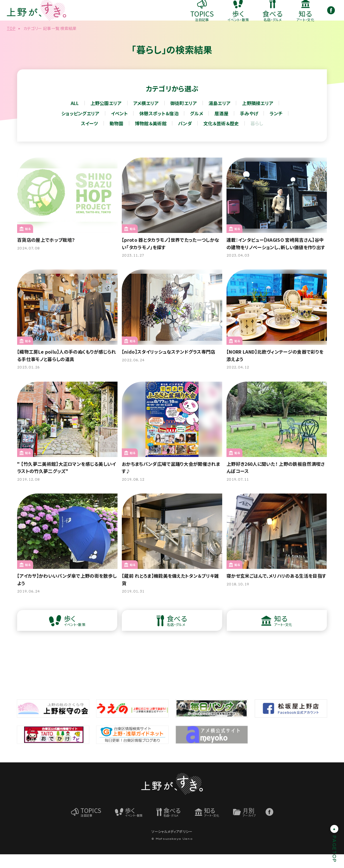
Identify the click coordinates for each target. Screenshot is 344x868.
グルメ (197, 127)
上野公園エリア (106, 117)
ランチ (276, 127)
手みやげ (249, 127)
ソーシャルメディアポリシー (172, 845)
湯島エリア (220, 117)
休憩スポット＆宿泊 (159, 127)
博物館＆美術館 (151, 137)
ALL (75, 117)
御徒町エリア (184, 117)
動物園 (117, 137)
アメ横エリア (146, 117)
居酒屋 (221, 127)
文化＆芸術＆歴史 (221, 137)
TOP (11, 42)
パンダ (185, 137)
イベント (119, 127)
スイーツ (90, 137)
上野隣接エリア (258, 117)
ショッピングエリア (80, 127)
